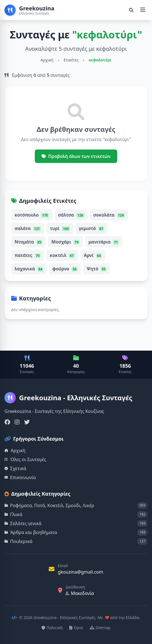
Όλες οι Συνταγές (25, 459)
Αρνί (93, 255)
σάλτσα (71, 215)
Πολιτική (52, 628)
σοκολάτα (109, 215)
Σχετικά (15, 468)
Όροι (76, 628)
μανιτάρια (104, 242)
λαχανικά (29, 269)
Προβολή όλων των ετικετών (76, 156)
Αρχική (47, 60)
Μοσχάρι (65, 242)
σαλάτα (28, 228)
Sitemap (100, 628)
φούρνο (65, 269)
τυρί (60, 228)
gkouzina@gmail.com (80, 572)
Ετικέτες (71, 60)
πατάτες (28, 255)
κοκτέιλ (62, 255)
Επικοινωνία (20, 477)
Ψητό (97, 269)
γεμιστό (92, 228)
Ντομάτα (28, 242)
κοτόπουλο (32, 215)
